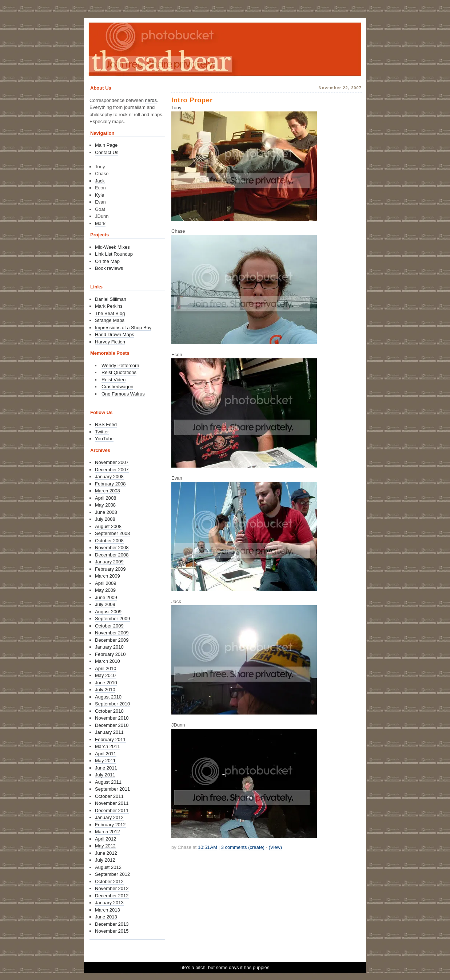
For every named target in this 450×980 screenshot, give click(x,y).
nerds (151, 100)
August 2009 (108, 612)
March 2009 (107, 576)
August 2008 (108, 526)
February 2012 (110, 825)
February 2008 (110, 484)
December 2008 (112, 555)
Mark (100, 223)
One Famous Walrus (123, 394)
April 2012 (106, 839)
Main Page (106, 145)
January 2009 (109, 562)
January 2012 (109, 817)
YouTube (104, 439)
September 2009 (112, 619)
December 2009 (112, 640)
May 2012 (105, 846)
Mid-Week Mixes (112, 247)
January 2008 (109, 477)
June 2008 (106, 512)
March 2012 (107, 832)
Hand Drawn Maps (115, 334)
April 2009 (106, 583)
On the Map (107, 261)
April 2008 (106, 498)
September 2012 (112, 874)
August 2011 (108, 782)
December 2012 (112, 896)
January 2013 (109, 903)
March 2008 (107, 491)
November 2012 (112, 888)
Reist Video (114, 380)
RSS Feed (106, 424)
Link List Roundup (114, 254)
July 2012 (105, 860)
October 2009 (109, 626)
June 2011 (106, 768)
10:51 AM (208, 847)
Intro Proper (192, 100)
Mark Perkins (109, 306)
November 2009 (112, 633)
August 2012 (108, 867)
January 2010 (109, 647)
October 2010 (109, 711)
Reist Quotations (119, 372)
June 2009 (106, 597)
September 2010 (112, 704)
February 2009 (110, 569)
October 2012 (109, 881)
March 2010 (107, 661)
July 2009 (105, 604)
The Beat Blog (110, 313)
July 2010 (105, 690)
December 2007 (112, 470)
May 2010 (105, 675)
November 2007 (112, 462)
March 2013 (107, 910)
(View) (276, 847)
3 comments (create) (243, 847)
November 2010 (112, 718)
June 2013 (106, 917)
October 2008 (109, 541)
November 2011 (112, 803)
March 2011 (107, 746)
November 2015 (112, 931)
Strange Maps (110, 320)
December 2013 (112, 924)
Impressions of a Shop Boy (123, 328)
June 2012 (106, 853)
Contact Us (107, 152)
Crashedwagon (117, 387)
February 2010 (110, 654)
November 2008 (112, 548)
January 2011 (109, 732)
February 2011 (110, 739)
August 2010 (108, 697)
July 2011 (105, 775)
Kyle (99, 195)
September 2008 (112, 533)
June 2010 (106, 683)
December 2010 (112, 725)
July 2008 (105, 519)
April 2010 (106, 668)
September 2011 (112, 789)
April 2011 (106, 754)
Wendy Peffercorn (120, 365)
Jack (100, 181)
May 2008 (105, 505)
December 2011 (112, 810)
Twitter (102, 432)
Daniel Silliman (111, 299)
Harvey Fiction (110, 342)
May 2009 (105, 590)
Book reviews (109, 268)
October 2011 (109, 796)
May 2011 (105, 761)
